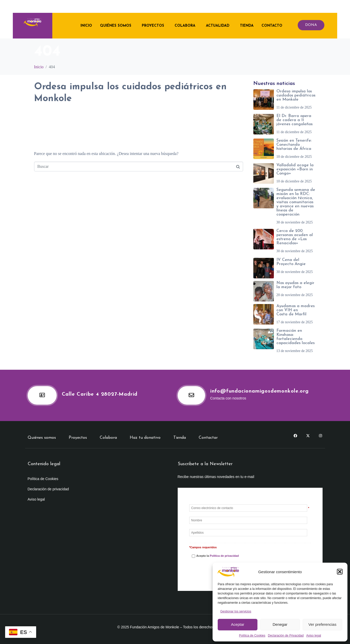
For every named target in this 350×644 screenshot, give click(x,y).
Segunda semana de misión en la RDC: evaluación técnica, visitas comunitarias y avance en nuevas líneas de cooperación (296, 202)
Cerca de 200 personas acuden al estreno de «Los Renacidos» (295, 237)
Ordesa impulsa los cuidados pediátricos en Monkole (296, 95)
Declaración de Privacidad (286, 636)
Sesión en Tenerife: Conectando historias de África (294, 145)
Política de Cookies (252, 636)
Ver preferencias (322, 624)
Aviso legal (314, 636)
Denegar (280, 624)
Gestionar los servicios (236, 611)
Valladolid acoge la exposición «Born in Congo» (295, 169)
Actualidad (217, 26)
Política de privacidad (224, 556)
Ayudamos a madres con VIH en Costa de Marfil (296, 310)
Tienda (246, 26)
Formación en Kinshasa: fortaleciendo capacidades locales (296, 337)
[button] (340, 572)
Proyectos (152, 26)
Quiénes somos (115, 26)
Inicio (85, 26)
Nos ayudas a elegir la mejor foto (295, 285)
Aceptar (238, 624)
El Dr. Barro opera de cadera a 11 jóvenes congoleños (294, 120)
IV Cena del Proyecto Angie (291, 262)
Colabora (184, 26)
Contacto (271, 26)
